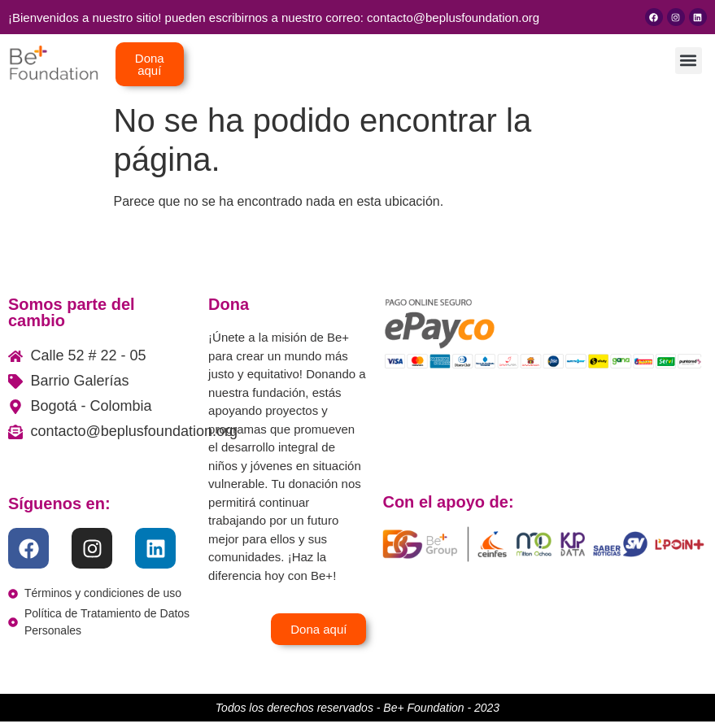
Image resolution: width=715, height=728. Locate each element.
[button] (689, 61)
